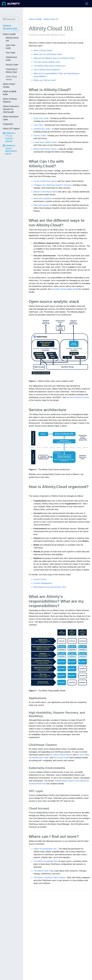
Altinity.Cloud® (35, 19)
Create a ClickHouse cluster (45, 181)
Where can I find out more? (45, 80)
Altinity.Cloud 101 (51, 19)
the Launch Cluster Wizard (61, 755)
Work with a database (43, 198)
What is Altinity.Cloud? (43, 50)
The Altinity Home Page (44, 871)
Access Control (40, 579)
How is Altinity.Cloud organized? (47, 70)
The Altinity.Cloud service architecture (49, 66)
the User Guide (83, 755)
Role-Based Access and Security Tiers (50, 587)
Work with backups (42, 205)
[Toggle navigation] (87, 4)
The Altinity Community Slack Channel (49, 878)
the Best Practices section (78, 397)
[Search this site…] (10, 19)
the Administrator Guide (39, 758)
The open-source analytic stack (47, 62)
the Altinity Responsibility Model (65, 289)
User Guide (38, 125)
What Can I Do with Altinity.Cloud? (48, 54)
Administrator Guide (42, 129)
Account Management (43, 583)
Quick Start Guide (41, 118)
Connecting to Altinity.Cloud (45, 142)
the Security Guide (61, 758)
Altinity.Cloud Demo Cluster (45, 149)
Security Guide (40, 136)
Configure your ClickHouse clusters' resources (53, 185)
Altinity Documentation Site (45, 849)
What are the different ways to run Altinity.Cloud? (54, 58)
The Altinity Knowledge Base (46, 861)
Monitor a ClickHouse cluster (45, 192)
